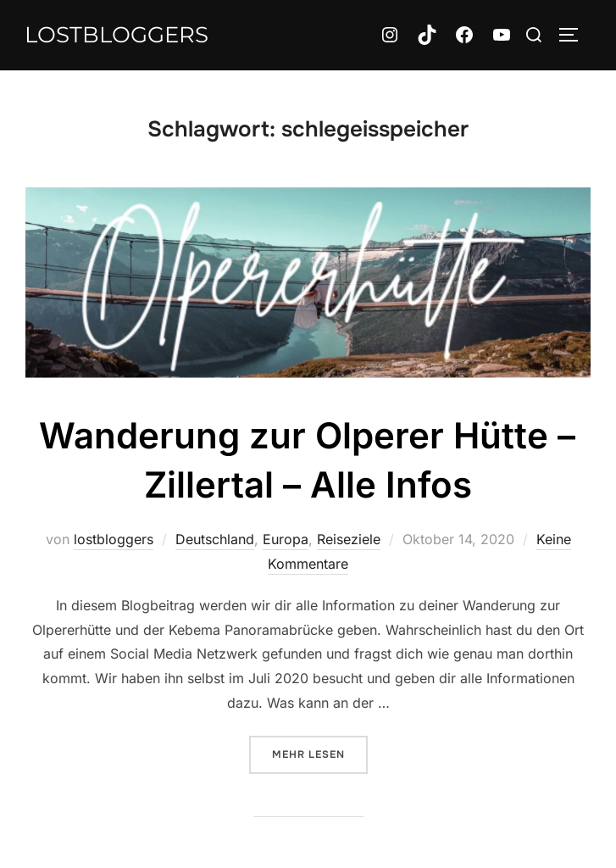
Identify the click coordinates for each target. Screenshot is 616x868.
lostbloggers (117, 35)
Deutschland (215, 539)
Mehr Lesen (320, 753)
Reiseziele (349, 539)
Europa (286, 539)
